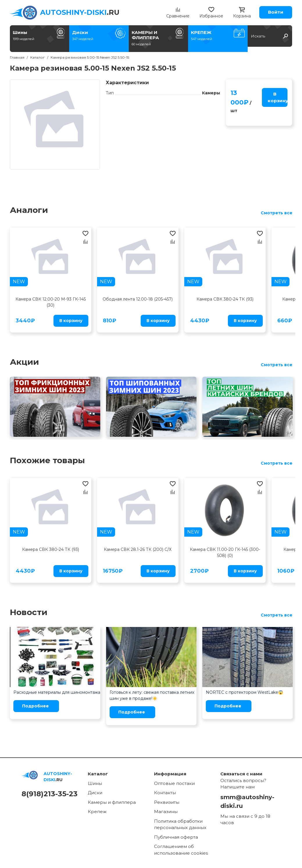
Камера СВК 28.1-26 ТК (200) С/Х (138, 549)
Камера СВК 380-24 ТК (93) (225, 299)
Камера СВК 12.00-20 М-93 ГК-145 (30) (51, 302)
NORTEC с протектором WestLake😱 (244, 692)
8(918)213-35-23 (50, 794)
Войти (276, 12)
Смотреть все (277, 213)
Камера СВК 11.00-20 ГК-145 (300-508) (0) (225, 552)
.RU (80, 12)
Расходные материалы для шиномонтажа (57, 692)
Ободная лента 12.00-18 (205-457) (138, 299)
